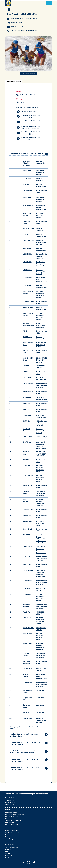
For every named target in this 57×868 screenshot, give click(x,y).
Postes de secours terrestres (13, 835)
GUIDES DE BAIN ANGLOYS (41, 367)
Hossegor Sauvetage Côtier (41, 162)
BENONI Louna (27, 644)
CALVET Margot (28, 337)
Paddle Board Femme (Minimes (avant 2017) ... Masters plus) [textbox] (30, 95)
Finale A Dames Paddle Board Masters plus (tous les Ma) (28, 127)
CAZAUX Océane (28, 384)
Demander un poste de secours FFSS (15, 839)
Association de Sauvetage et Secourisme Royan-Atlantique (41, 445)
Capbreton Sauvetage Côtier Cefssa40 (41, 242)
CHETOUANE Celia (28, 628)
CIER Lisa (26, 234)
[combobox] (30, 95)
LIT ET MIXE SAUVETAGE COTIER (40, 215)
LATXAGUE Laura (28, 366)
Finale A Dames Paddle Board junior (28, 122)
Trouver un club (10, 800)
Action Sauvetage (42, 437)
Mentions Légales (11, 805)
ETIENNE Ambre (28, 594)
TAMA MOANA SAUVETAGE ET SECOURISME (41, 454)
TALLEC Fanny (27, 612)
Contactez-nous (10, 802)
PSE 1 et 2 (8, 818)
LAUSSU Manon (28, 521)
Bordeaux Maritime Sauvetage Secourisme (42, 256)
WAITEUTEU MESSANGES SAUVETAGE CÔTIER (40, 295)
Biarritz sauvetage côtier (42, 191)
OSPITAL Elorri (27, 460)
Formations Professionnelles (13, 825)
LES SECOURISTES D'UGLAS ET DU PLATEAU (42, 345)
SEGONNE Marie (28, 529)
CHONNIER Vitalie (28, 509)
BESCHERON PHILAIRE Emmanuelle (27, 163)
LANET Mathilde (28, 683)
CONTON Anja (27, 515)
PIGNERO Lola (27, 331)
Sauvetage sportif (10, 845)
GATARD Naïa (27, 442)
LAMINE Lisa (27, 557)
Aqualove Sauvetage (39, 179)
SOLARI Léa (26, 403)
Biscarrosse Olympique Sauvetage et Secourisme (40, 502)
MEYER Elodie (27, 248)
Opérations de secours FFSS (12, 833)
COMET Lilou (27, 421)
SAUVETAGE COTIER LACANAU (42, 399)
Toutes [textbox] (22, 102)
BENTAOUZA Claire (28, 228)
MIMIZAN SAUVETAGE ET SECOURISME (41, 325)
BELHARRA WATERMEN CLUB (42, 379)
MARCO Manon (27, 170)
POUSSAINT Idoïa (28, 392)
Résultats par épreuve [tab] (14, 81)
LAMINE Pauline (28, 581)
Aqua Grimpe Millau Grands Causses (40, 172)
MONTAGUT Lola (28, 205)
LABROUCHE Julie (28, 466)
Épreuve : (19, 92)
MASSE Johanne (28, 547)
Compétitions (9, 856)
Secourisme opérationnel (12, 830)
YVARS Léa (26, 588)
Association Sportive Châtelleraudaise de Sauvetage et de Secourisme (41, 539)
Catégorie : (19, 99)
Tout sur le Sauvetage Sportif (12, 847)
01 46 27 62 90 (10, 798)
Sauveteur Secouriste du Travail (13, 820)
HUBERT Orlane (27, 437)
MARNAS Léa (27, 372)
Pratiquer (8, 851)
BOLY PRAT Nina (28, 486)
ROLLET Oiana (27, 565)
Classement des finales (26, 112)
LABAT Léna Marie (28, 302)
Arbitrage (8, 853)
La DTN (7, 858)
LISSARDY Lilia (27, 262)
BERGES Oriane (27, 634)
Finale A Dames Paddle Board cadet (28, 116)
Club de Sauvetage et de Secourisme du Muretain (42, 386)
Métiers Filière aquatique (12, 816)
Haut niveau (8, 849)
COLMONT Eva (27, 718)
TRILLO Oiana (27, 178)
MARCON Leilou (28, 618)
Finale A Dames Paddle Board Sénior (28, 139)
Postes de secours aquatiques (13, 837)
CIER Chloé (26, 184)
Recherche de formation (11, 812)
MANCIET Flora (27, 270)
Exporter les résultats (28, 73)
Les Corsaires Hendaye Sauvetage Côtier (41, 207)
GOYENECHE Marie (28, 240)
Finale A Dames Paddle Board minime (28, 133)
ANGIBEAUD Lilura (28, 307)
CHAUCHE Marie (28, 669)
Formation (8, 810)
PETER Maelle (27, 397)
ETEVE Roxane (27, 378)
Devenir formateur (10, 822)
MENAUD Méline (28, 254)
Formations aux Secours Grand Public (15, 814)
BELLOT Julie (27, 535)
